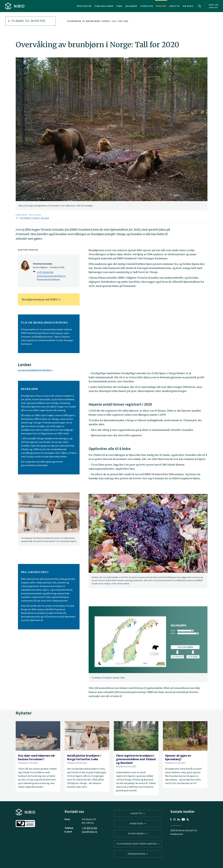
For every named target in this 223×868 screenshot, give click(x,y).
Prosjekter (84, 6)
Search (200, 6)
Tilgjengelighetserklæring (138, 844)
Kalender (131, 6)
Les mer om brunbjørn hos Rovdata (35, 370)
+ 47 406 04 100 (89, 828)
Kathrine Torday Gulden (35, 218)
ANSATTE (138, 813)
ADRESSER (138, 824)
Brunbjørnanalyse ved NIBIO (41, 299)
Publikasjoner (104, 6)
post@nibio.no (90, 832)
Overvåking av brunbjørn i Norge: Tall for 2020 (98, 21)
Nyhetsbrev (138, 834)
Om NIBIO (188, 6)
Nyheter (161, 6)
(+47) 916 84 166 (45, 272)
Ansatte (174, 6)
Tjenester (147, 6)
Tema (119, 6)
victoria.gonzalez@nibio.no (51, 276)
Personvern (138, 854)
